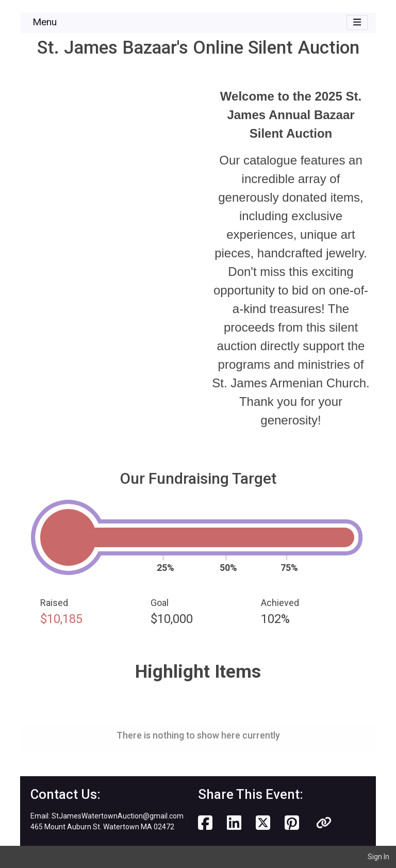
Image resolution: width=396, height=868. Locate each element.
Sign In (378, 857)
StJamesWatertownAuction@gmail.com (118, 816)
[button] (324, 823)
